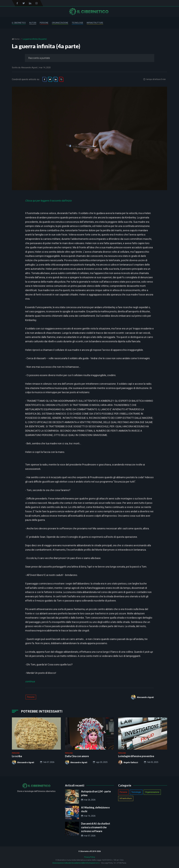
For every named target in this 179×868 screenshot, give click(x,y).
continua (30, 681)
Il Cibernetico (19, 23)
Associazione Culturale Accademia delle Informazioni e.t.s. (76, 863)
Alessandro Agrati (29, 68)
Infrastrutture (95, 23)
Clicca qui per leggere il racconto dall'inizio (48, 201)
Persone (44, 23)
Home (17, 39)
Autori (33, 23)
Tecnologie (77, 23)
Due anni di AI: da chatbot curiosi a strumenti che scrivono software (96, 827)
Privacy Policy (90, 857)
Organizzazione (60, 23)
